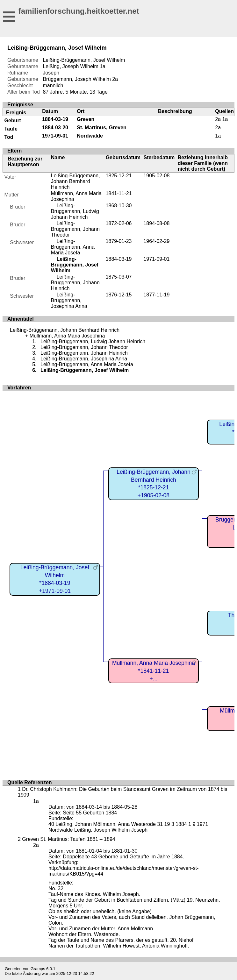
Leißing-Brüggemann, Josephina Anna (69, 300)
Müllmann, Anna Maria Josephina (67, 336)
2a (115, 79)
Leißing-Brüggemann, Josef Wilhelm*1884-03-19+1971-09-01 (55, 579)
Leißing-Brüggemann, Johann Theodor (75, 229)
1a (103, 66)
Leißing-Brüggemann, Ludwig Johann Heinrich (75, 211)
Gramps (38, 969)
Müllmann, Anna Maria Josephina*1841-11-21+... (154, 671)
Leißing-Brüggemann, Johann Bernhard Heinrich (75, 181)
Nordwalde (90, 136)
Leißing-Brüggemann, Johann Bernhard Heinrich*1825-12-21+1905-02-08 (154, 484)
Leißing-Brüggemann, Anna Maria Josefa (73, 247)
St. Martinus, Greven (102, 128)
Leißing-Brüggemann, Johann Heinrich (75, 283)
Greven (86, 119)
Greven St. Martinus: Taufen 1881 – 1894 (68, 839)
